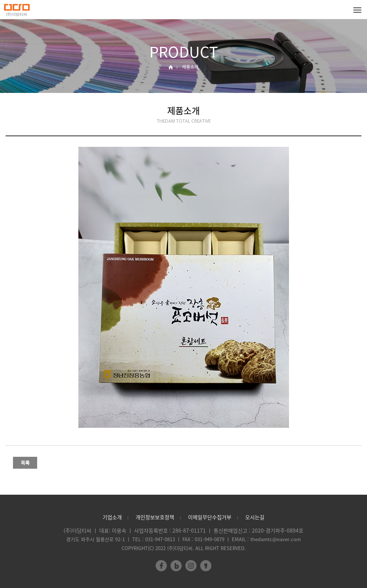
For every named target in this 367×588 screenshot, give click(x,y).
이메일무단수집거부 (210, 517)
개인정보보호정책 (155, 517)
